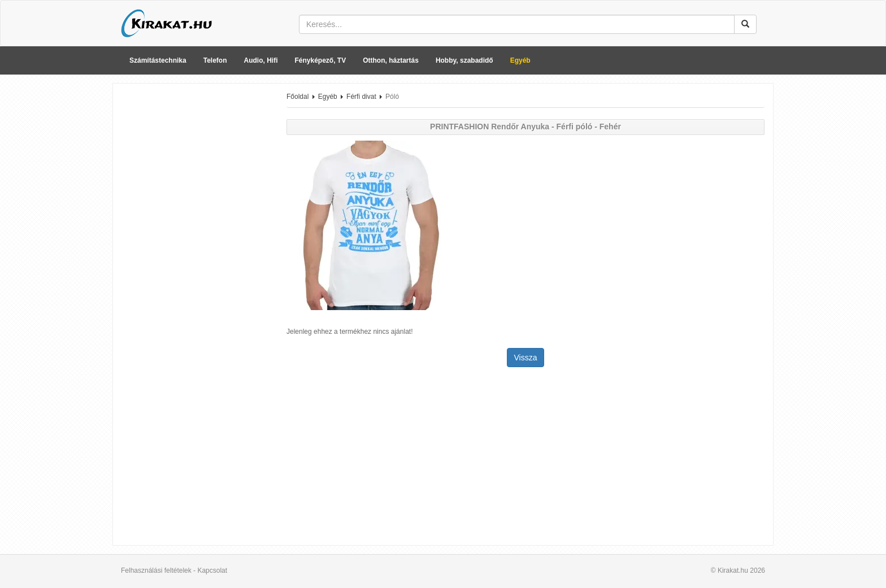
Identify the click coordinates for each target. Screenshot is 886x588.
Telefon (215, 60)
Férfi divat (361, 97)
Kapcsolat (212, 570)
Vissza (526, 358)
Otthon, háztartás (391, 60)
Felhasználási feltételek (156, 570)
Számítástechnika (158, 60)
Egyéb (520, 60)
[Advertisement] (196, 262)
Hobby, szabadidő (464, 60)
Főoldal (297, 97)
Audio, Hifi (261, 60)
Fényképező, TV (321, 60)
